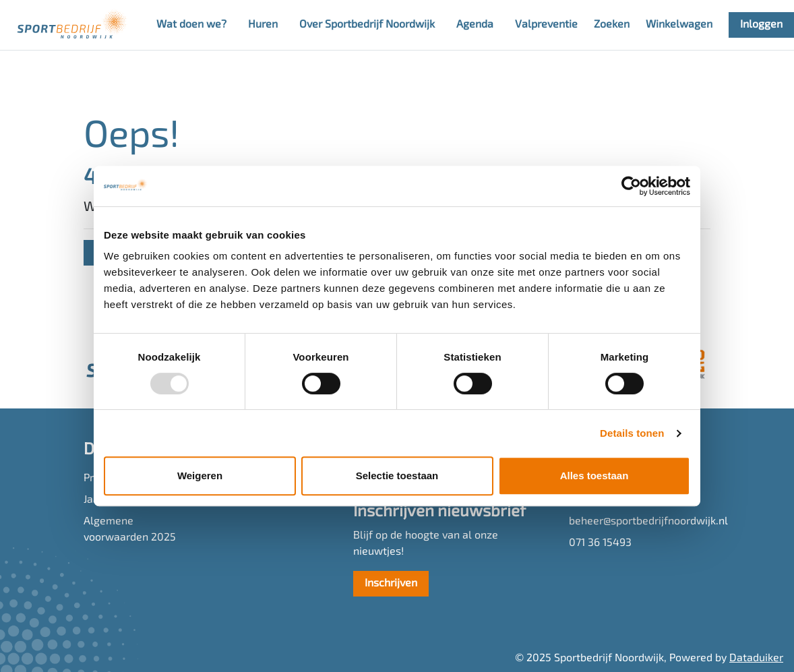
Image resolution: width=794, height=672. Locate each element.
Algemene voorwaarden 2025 (130, 530)
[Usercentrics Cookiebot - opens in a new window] (631, 186)
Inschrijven (391, 584)
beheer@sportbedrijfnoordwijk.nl (640, 522)
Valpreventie (546, 25)
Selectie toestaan (397, 476)
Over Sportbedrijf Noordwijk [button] (367, 25)
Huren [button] (263, 25)
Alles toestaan (594, 476)
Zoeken (612, 25)
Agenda (475, 25)
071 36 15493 (600, 543)
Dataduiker (756, 659)
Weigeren (200, 476)
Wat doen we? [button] (191, 25)
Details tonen (632, 433)
